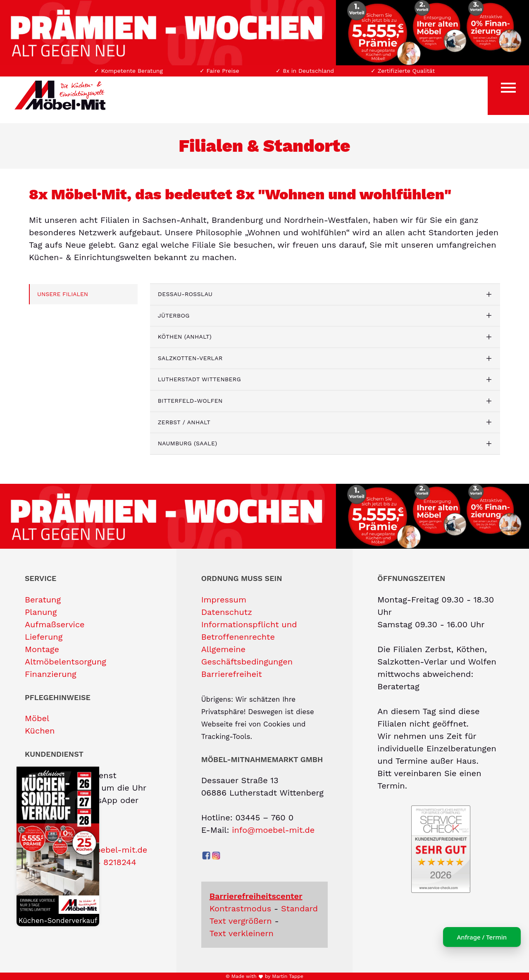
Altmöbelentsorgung (66, 662)
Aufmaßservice (55, 624)
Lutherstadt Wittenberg (199, 379)
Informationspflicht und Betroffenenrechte (249, 631)
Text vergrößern (241, 921)
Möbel (37, 718)
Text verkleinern (242, 933)
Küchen (40, 731)
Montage (42, 649)
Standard (299, 908)
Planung (41, 612)
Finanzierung (51, 674)
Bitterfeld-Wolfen (190, 401)
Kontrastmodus (241, 908)
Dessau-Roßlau (185, 294)
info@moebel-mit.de (273, 830)
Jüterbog (174, 316)
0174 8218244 (110, 862)
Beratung (43, 600)
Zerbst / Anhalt (184, 422)
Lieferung (44, 637)
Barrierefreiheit (232, 674)
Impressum (224, 600)
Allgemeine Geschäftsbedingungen (247, 655)
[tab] (325, 294)
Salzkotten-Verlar (190, 358)
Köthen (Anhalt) (185, 337)
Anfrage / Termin (475, 937)
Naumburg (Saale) (188, 443)
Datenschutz (227, 612)
